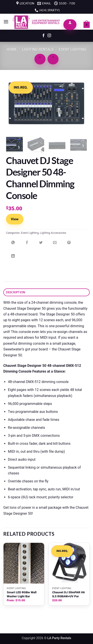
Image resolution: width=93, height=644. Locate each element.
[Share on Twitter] (41, 244)
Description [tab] (16, 292)
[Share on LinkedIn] (13, 258)
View (15, 219)
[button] (6, 22)
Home (12, 49)
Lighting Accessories (53, 233)
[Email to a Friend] (55, 244)
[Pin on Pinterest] (69, 244)
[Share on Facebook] (27, 244)
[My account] (70, 25)
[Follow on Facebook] (44, 36)
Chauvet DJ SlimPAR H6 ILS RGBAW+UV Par (68, 594)
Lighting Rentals (38, 49)
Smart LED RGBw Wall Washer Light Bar (22, 594)
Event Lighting (73, 49)
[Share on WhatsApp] (13, 244)
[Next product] (40, 59)
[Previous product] (53, 59)
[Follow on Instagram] (49, 36)
